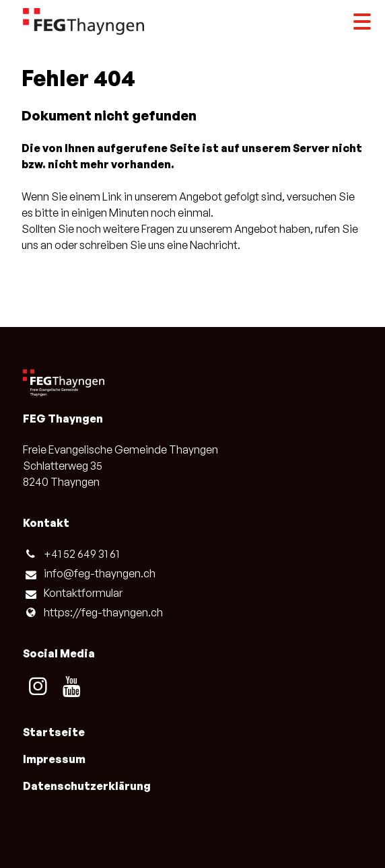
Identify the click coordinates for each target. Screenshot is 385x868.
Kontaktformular (72, 593)
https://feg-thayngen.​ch (93, 612)
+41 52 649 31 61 (71, 554)
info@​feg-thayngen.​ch (89, 574)
